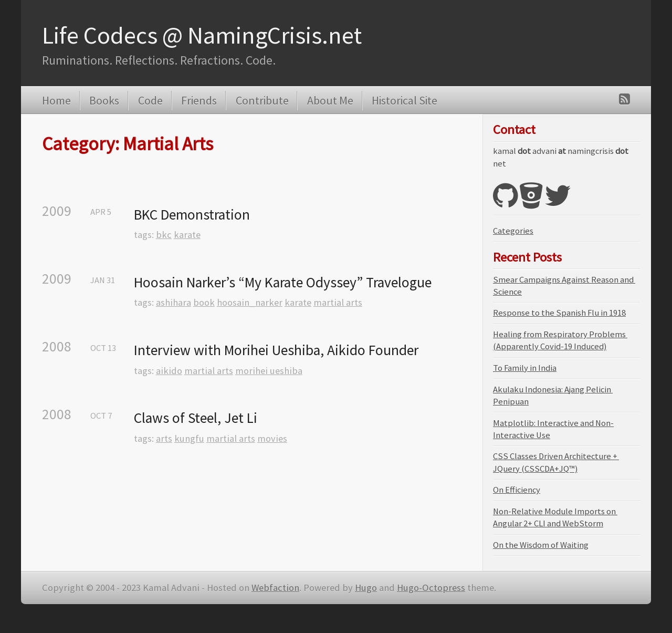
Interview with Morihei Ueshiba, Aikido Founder (276, 350)
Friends (199, 100)
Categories (513, 231)
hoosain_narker (250, 302)
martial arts (338, 302)
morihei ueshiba (269, 371)
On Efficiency (517, 490)
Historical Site (405, 100)
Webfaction (275, 588)
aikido (169, 371)
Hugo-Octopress (431, 588)
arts (164, 438)
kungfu (189, 438)
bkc (164, 235)
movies (272, 438)
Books (104, 100)
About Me (330, 100)
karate (187, 235)
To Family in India (525, 368)
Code (150, 100)
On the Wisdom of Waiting (541, 545)
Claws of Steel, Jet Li (196, 418)
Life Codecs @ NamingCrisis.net (202, 35)
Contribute (262, 100)
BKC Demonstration (192, 215)
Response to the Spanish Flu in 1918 (559, 313)
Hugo (366, 588)
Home (56, 100)
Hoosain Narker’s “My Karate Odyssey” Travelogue (283, 282)
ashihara (174, 302)
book (204, 302)
